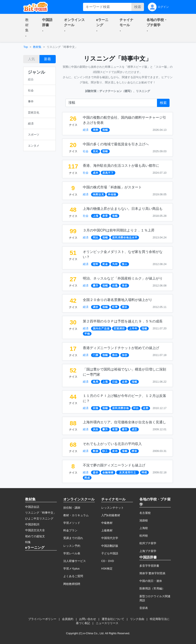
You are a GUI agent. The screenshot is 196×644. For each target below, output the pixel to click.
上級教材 (107, 530)
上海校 (144, 528)
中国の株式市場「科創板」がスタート (112, 187)
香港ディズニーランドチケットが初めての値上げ (121, 348)
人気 (31, 59)
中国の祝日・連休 (151, 581)
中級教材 (107, 523)
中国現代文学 (110, 538)
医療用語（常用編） (152, 588)
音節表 (144, 608)
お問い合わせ (88, 619)
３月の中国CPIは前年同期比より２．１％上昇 (119, 230)
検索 (138, 7)
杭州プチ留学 (148, 543)
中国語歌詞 (32, 524)
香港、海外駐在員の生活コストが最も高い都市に (121, 166)
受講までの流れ (73, 538)
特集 (28, 542)
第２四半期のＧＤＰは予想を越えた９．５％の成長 (123, 321)
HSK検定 (107, 569)
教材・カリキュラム (76, 515)
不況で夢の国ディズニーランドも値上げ (114, 465)
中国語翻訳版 (110, 546)
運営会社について (113, 619)
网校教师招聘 (72, 584)
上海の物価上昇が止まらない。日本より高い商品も (123, 209)
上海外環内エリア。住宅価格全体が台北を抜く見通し (124, 422)
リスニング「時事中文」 (41, 513)
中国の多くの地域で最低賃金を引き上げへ (116, 144)
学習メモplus (71, 569)
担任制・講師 (72, 508)
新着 (47, 59)
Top (26, 47)
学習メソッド (72, 523)
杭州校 (144, 536)
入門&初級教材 (111, 515)
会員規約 (68, 619)
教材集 (37, 47)
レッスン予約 (72, 546)
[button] (28, 28)
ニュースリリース (107, 623)
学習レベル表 (72, 553)
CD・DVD (108, 561)
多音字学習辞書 (149, 566)
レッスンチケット (113, 508)
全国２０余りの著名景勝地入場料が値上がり (118, 300)
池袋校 (144, 520)
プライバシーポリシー (42, 619)
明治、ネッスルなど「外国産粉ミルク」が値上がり (123, 278)
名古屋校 (145, 513)
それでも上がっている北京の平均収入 (112, 444)
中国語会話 (32, 507)
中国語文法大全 (35, 530)
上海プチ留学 (148, 551)
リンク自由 (137, 619)
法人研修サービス (75, 561)
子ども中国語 (110, 553)
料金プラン (70, 530)
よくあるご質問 (73, 576)
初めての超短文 (35, 536)
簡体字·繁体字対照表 (153, 573)
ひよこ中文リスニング (39, 519)
